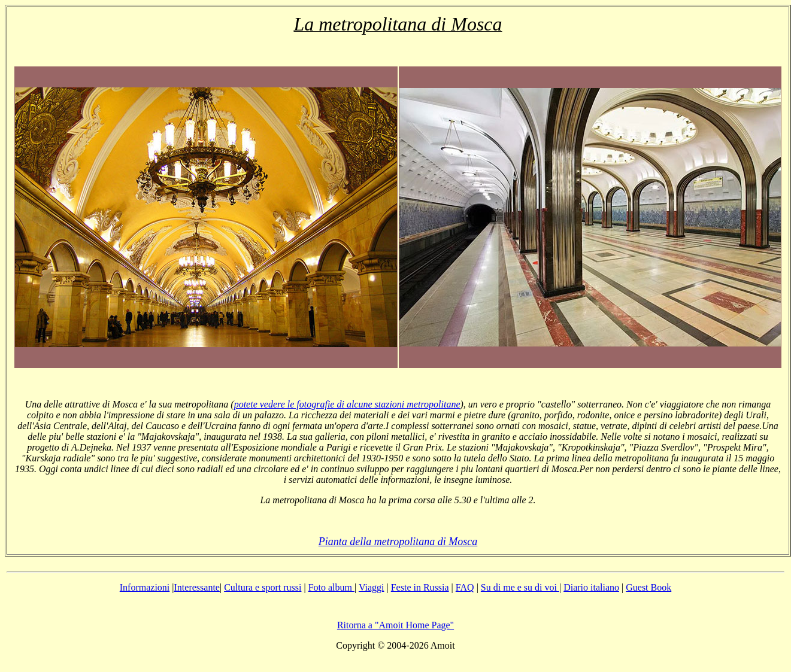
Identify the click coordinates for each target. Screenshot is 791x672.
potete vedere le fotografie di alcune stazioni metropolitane (347, 404)
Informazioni (145, 587)
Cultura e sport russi (263, 587)
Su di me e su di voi (520, 587)
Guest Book (648, 587)
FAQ (465, 587)
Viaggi (372, 587)
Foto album (331, 587)
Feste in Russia (420, 587)
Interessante (197, 587)
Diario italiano (591, 587)
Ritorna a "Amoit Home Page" (396, 625)
